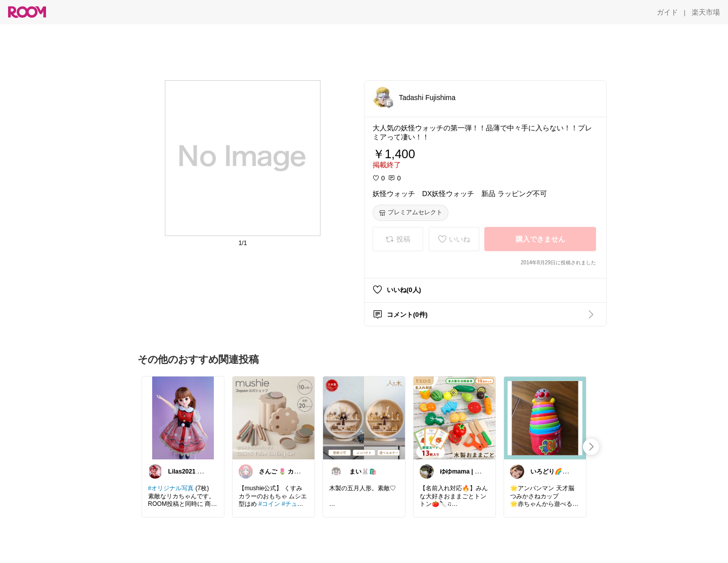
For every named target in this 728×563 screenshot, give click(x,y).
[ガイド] (667, 12)
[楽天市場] (706, 12)
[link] (183, 417)
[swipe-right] (591, 447)
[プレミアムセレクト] (411, 213)
